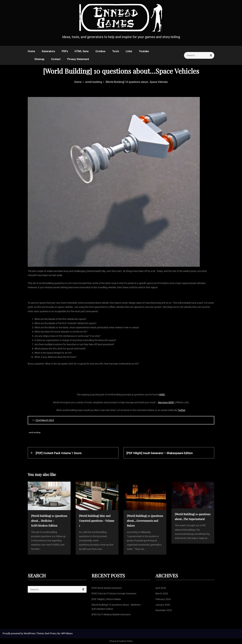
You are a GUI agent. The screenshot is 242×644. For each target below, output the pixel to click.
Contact (56, 59)
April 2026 (161, 588)
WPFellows (67, 633)
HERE (162, 395)
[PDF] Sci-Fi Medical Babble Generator (111, 614)
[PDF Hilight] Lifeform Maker (106, 599)
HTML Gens (82, 51)
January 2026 (163, 605)
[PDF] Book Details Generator (107, 588)
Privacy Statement (78, 59)
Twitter (182, 410)
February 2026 (163, 599)
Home (31, 51)
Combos (100, 51)
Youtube (144, 51)
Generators (48, 51)
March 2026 (162, 594)
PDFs (65, 51)
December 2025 (164, 610)
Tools (116, 51)
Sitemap (39, 59)
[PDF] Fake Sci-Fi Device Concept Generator (114, 594)
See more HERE (166, 402)
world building (35, 433)
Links (129, 51)
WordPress (30, 633)
